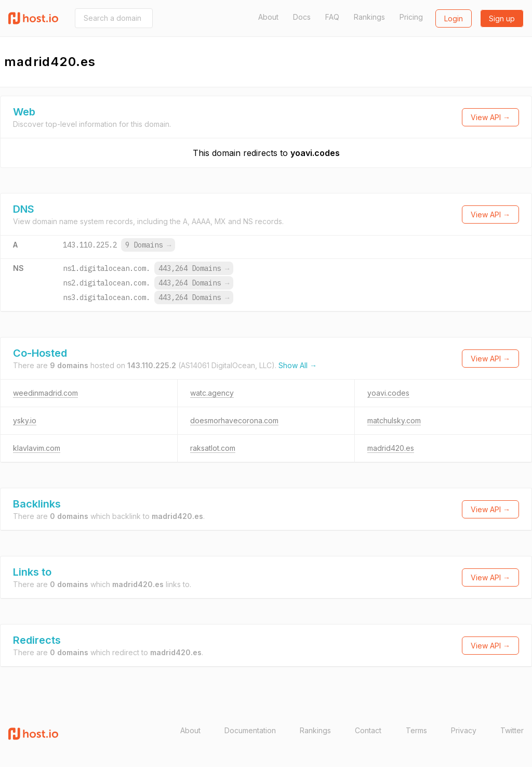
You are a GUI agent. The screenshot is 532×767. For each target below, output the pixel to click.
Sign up (502, 18)
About (268, 17)
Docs (302, 17)
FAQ (332, 17)
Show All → (298, 365)
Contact (368, 730)
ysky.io (25, 420)
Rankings (369, 17)
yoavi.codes (315, 153)
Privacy (464, 730)
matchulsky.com (394, 420)
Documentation (250, 730)
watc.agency (212, 393)
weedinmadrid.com (45, 393)
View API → (490, 117)
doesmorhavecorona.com (234, 420)
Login (454, 18)
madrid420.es (391, 448)
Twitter (512, 730)
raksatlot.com (213, 448)
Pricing (411, 17)
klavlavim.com (37, 448)
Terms (416, 730)
